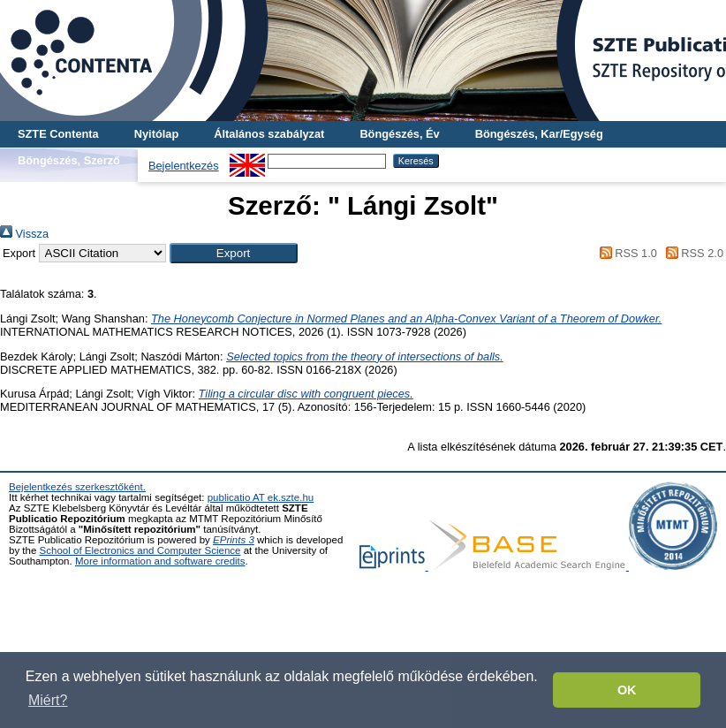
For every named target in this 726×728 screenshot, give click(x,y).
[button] (234, 253)
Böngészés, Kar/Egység (539, 134)
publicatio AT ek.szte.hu (261, 497)
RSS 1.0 (625, 253)
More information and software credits (160, 561)
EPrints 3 (234, 540)
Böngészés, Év (399, 134)
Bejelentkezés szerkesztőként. (77, 487)
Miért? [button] (48, 700)
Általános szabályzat (269, 134)
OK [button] (627, 690)
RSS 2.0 (692, 253)
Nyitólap (156, 134)
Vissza (24, 234)
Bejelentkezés (184, 166)
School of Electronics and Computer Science (140, 550)
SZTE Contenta (58, 134)
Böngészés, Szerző (69, 160)
